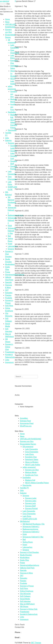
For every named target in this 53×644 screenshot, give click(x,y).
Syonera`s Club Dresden (29, 552)
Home (7, 19)
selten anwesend (29, 467)
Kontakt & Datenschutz (29, 614)
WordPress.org (26, 426)
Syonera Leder (31, 498)
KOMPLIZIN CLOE (30, 519)
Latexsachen (13, 246)
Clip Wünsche (25, 594)
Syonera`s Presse (27, 586)
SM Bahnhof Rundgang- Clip (34, 524)
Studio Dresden (26, 555)
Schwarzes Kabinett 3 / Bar (12, 231)
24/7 (7, 290)
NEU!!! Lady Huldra (13, 81)
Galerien (8, 141)
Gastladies (12, 112)
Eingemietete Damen (28, 444)
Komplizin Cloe (31, 457)
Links (7, 360)
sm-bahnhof (5, 1)
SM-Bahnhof (25, 521)
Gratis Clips (24, 560)
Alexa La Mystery (32, 462)
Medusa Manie (31, 472)
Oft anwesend (28, 447)
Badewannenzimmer (30, 529)
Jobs (7, 138)
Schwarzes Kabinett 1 (12, 210)
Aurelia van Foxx (13, 107)
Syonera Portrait (31, 509)
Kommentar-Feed (27, 423)
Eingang (11, 249)
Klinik (10, 226)
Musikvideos (10, 264)
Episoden (9, 293)
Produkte (9, 298)
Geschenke (12, 130)
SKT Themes (36, 643)
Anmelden (24, 418)
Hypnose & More (26, 573)
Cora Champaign (32, 452)
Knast (10, 244)
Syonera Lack (30, 503)
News (7, 22)
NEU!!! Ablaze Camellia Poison (37, 483)
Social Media (25, 599)
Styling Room (28, 542)
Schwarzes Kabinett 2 (12, 220)
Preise (8, 272)
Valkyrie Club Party (27, 568)
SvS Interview (25, 601)
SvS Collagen (25, 596)
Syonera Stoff (30, 506)
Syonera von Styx (27, 441)
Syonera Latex (31, 501)
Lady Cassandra (31, 449)
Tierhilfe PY (24, 488)
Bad (9, 236)
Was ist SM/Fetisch (27, 604)
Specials (8, 282)
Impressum (9, 362)
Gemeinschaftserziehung (15, 275)
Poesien (8, 295)
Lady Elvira (29, 454)
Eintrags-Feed (25, 421)
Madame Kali (30, 480)
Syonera (11, 143)
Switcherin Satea (32, 460)
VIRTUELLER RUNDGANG (31, 439)
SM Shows (24, 607)
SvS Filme (9, 306)
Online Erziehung (27, 591)
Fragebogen (10, 352)
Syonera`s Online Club (9, 347)
